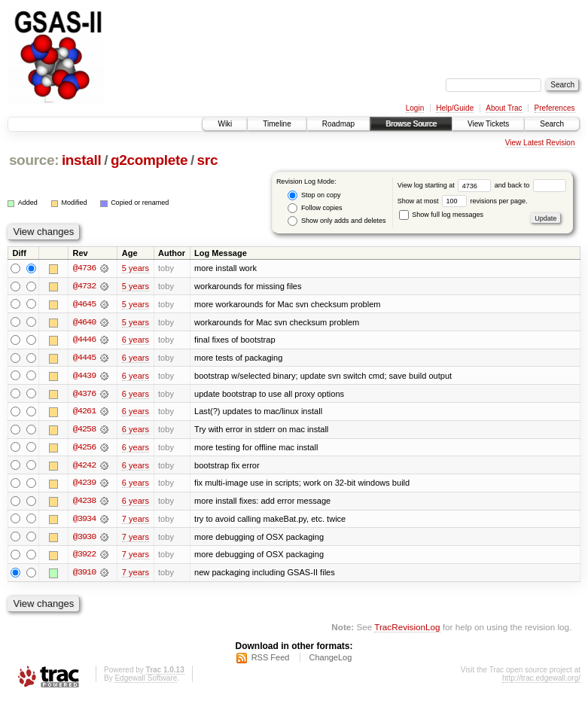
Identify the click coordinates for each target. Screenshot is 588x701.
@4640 (84, 322)
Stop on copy (314, 195)
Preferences (555, 108)
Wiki (225, 124)
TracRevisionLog (407, 630)
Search (552, 124)
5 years (136, 268)
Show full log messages (441, 215)
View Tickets (488, 124)
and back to (530, 185)
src (208, 160)
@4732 (84, 286)
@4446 (84, 340)
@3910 (84, 575)
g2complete (149, 160)
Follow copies (315, 208)
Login (415, 108)
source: (34, 160)
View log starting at (446, 185)
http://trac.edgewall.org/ (541, 681)
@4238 (84, 503)
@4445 (84, 358)
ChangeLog (330, 660)
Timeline (277, 124)
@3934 (84, 521)
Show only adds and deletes (337, 221)
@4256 (84, 449)
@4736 (84, 268)
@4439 (84, 376)
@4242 (84, 467)
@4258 (84, 431)
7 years (136, 521)
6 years (136, 340)
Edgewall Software (146, 681)
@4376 (84, 395)
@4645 (84, 304)
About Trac (504, 108)
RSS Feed (271, 660)
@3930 (84, 539)
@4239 (84, 485)
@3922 (84, 557)
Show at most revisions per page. (463, 201)
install (82, 160)
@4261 (84, 413)
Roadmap (338, 124)
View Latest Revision (540, 143)
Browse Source (411, 124)
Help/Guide (455, 108)
